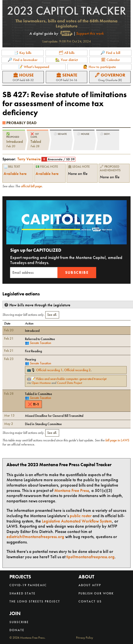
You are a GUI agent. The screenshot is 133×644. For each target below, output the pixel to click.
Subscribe (77, 272)
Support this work (90, 33)
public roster (81, 516)
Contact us (90, 601)
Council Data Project (69, 383)
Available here (15, 174)
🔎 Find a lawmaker (23, 60)
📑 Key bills (23, 53)
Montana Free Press (72, 490)
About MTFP (90, 585)
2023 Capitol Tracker (66, 11)
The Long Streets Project (35, 601)
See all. (52, 315)
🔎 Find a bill (110, 53)
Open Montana (41, 383)
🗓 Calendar (110, 60)
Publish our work (96, 593)
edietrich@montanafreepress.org (35, 537)
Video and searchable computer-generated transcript (71, 379)
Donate (17, 630)
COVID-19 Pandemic (28, 585)
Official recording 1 (49, 370)
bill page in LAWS (117, 440)
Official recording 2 (77, 370)
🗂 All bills (66, 53)
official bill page (31, 186)
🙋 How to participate (99, 67)
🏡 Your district (66, 60)
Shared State (23, 593)
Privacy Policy (85, 638)
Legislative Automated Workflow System (77, 521)
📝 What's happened (34, 67)
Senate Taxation (40, 343)
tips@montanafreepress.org (90, 557)
